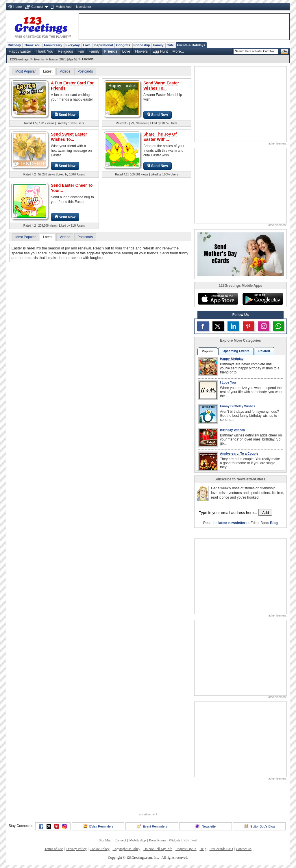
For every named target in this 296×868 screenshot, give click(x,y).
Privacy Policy (76, 849)
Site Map (105, 840)
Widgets (175, 840)
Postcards (85, 71)
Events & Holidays (191, 45)
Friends (111, 51)
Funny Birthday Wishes (238, 406)
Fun (81, 51)
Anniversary (53, 45)
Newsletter (84, 7)
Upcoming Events (236, 351)
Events (39, 59)
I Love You (228, 382)
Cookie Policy (99, 849)
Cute (170, 45)
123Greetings (19, 59)
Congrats (123, 45)
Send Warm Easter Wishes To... (161, 86)
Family (158, 45)
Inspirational (103, 45)
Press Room (158, 840)
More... (178, 51)
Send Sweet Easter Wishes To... (69, 137)
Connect (37, 7)
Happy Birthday (232, 359)
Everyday (73, 45)
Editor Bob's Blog (259, 826)
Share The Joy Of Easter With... (160, 137)
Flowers (141, 51)
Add (266, 513)
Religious (65, 51)
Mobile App (64, 7)
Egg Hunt (160, 51)
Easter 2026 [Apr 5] (63, 59)
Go (285, 51)
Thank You (32, 45)
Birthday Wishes (232, 430)
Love (87, 45)
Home (17, 7)
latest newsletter (232, 523)
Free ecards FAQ (221, 849)
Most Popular (26, 71)
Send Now (65, 115)
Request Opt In (186, 849)
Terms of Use (54, 849)
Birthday (14, 45)
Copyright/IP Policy (126, 849)
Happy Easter (20, 51)
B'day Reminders (98, 826)
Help (203, 849)
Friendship (142, 45)
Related (264, 351)
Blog (274, 523)
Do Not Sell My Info (158, 849)
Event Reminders (152, 826)
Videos (65, 71)
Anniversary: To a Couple (239, 454)
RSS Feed (190, 840)
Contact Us (244, 849)
